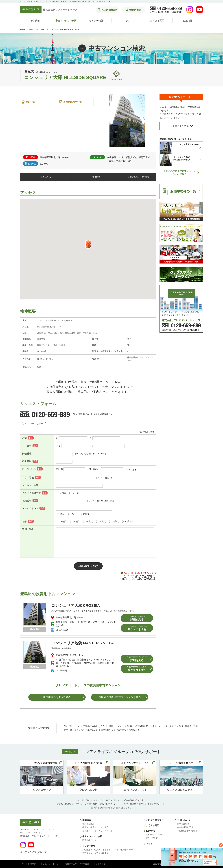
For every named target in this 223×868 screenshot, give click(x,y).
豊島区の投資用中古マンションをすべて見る (180, 173)
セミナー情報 (96, 21)
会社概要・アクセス (155, 834)
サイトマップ (100, 864)
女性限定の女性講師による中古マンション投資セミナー (108, 850)
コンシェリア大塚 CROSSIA (76, 605)
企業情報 (188, 21)
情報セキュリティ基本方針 (77, 864)
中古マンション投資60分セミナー (98, 853)
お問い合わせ (184, 820)
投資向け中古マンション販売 (95, 827)
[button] (88, 244)
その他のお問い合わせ (187, 831)
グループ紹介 (152, 838)
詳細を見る (137, 618)
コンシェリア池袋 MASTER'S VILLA (83, 643)
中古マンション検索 (66, 21)
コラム (127, 21)
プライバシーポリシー (32, 423)
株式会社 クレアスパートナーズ (39, 833)
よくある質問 (157, 21)
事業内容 (35, 21)
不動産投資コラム (155, 820)
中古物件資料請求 (185, 827)
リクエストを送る (179, 126)
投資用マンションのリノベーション (98, 831)
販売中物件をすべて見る (57, 697)
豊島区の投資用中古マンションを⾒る (120, 697)
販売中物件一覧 (89, 840)
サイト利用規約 (29, 864)
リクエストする (137, 628)
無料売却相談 (88, 824)
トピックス (151, 844)
